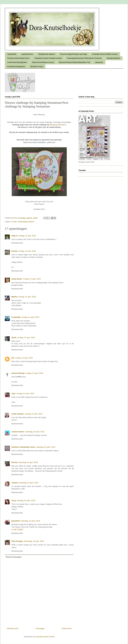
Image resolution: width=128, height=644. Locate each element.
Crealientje (16, 317)
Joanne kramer (18, 432)
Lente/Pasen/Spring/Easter (17, 62)
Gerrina (15, 462)
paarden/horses (27, 54)
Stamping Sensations (58, 125)
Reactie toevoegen (14, 557)
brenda (14, 251)
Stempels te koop (37, 67)
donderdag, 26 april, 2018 (34, 541)
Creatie (14, 222)
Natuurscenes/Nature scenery (43, 62)
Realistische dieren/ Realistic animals (48, 58)
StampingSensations (26, 222)
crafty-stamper (18, 414)
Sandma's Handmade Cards (23, 447)
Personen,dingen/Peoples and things (73, 54)
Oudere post (67, 628)
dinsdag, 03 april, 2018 (26, 501)
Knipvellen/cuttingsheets (16, 67)
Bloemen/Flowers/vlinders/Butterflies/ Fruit (75, 62)
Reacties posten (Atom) (45, 637)
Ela (13, 358)
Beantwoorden (17, 243)
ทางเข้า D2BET (17, 530)
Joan (13, 393)
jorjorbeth (16, 521)
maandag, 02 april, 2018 (35, 432)
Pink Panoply (17, 541)
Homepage (40, 628)
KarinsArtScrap (18, 373)
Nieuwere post (13, 628)
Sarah (14, 337)
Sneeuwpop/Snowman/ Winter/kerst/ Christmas (84, 58)
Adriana (15, 483)
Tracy (14, 501)
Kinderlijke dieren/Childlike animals (105, 54)
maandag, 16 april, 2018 (30, 521)
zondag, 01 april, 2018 (27, 236)
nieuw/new (99, 62)
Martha (14, 297)
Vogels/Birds (12, 54)
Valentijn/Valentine (113, 58)
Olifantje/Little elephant (47, 54)
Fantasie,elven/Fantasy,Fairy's (18, 58)
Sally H (14, 236)
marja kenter (17, 279)
